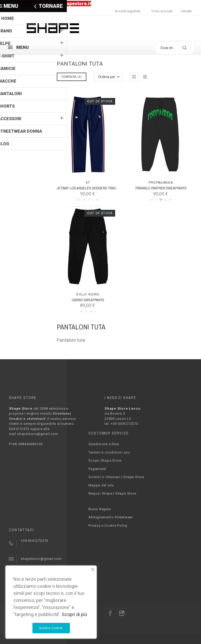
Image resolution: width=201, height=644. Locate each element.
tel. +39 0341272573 (121, 424)
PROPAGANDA (161, 183)
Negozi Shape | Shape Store (112, 493)
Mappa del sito (101, 485)
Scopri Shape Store (105, 460)
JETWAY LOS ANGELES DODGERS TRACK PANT (92, 188)
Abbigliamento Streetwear (111, 517)
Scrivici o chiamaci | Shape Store (116, 477)
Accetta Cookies (51, 628)
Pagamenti (97, 469)
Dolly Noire (88, 294)
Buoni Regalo (100, 509)
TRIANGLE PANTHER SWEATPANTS (161, 188)
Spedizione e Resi (104, 444)
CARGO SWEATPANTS (88, 300)
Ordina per (107, 77)
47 (88, 183)
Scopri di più (74, 614)
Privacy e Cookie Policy (108, 526)
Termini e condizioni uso (109, 452)
